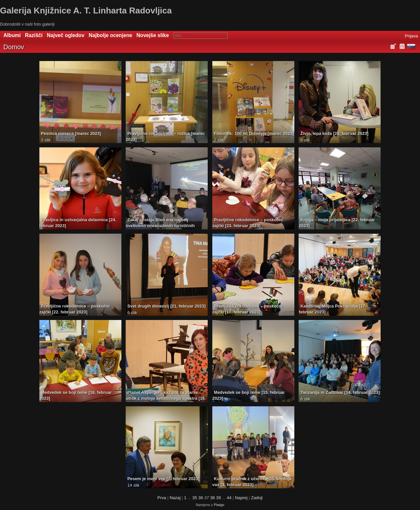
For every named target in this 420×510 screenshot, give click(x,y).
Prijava (411, 36)
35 (195, 498)
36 (200, 498)
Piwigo (219, 505)
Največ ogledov (66, 35)
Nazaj (175, 498)
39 (218, 498)
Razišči (34, 35)
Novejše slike (153, 35)
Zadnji (257, 498)
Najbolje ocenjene (110, 35)
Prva (162, 498)
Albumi (12, 35)
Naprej (241, 498)
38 (212, 498)
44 (229, 498)
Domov (14, 47)
